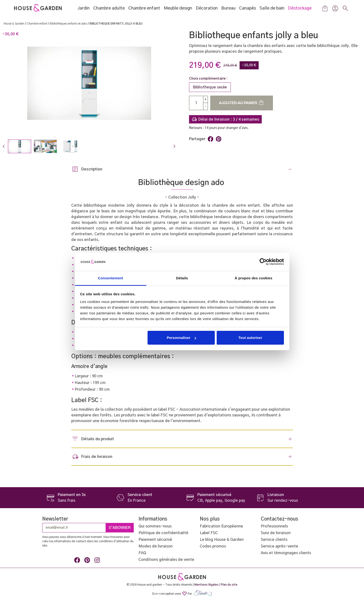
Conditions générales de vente (166, 560)
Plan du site (229, 585)
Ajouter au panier (242, 102)
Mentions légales (206, 585)
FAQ (142, 553)
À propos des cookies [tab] (254, 278)
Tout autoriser (250, 338)
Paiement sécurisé (155, 540)
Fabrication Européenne (221, 526)
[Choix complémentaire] (210, 87)
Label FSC (209, 533)
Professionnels (274, 526)
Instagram (98, 561)
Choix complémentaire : (208, 79)
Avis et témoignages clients (286, 553)
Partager (210, 139)
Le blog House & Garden (222, 540)
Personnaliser (181, 338)
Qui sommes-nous (155, 526)
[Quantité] (196, 103)
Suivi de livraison (276, 533)
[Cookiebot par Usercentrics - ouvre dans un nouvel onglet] (263, 262)
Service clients (274, 540)
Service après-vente (279, 546)
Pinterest (219, 139)
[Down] (205, 106)
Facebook (78, 561)
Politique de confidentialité (163, 533)
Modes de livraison (156, 546)
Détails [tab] (182, 278)
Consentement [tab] (110, 278)
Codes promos (213, 546)
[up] (205, 99)
